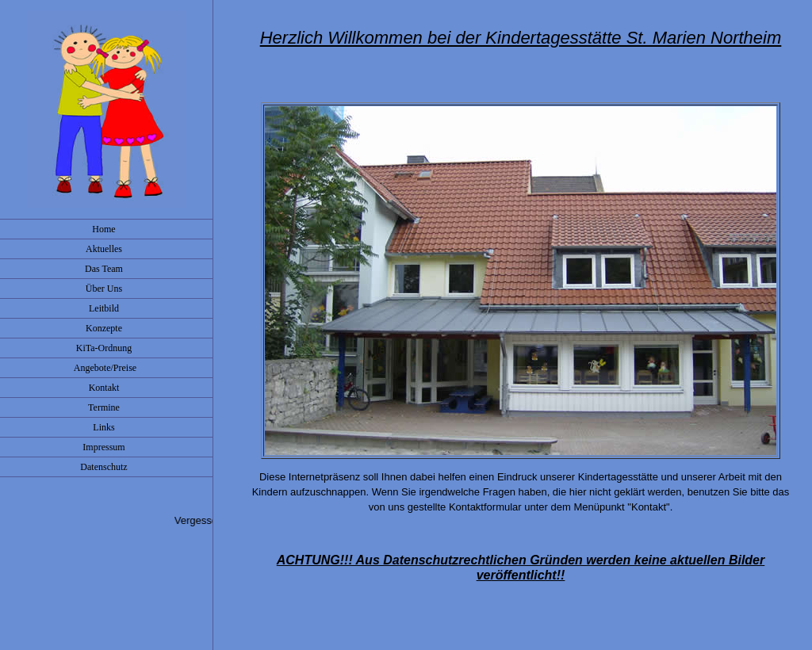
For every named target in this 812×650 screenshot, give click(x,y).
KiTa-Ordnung (106, 348)
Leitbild (106, 308)
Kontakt (107, 388)
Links (106, 427)
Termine (106, 407)
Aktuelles (106, 249)
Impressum (106, 447)
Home (106, 229)
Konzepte (106, 328)
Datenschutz (106, 467)
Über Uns (106, 289)
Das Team (106, 269)
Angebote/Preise (106, 368)
